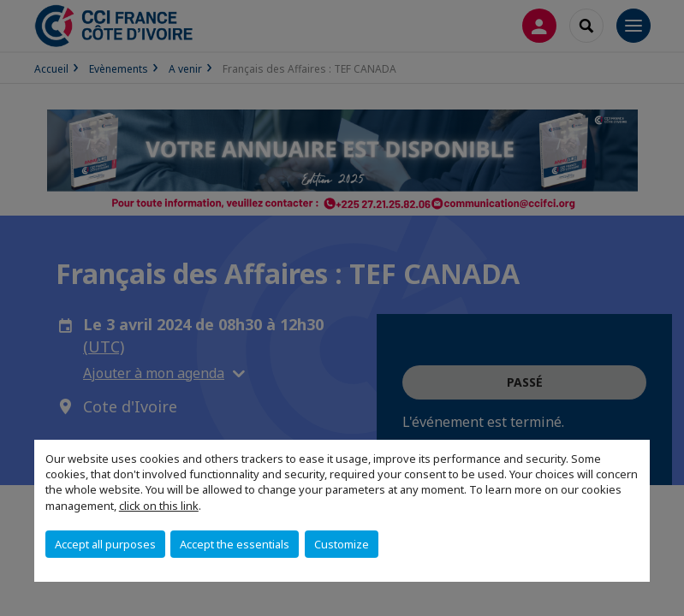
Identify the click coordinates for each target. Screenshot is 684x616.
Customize (342, 544)
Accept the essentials (235, 544)
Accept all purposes (105, 544)
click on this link (159, 506)
